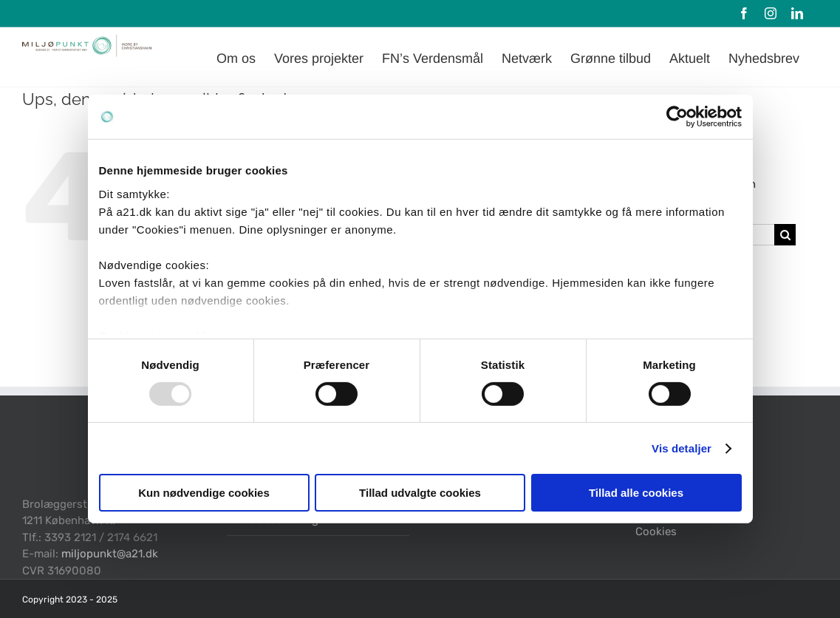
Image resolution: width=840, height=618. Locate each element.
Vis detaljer (682, 448)
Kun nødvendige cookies (204, 493)
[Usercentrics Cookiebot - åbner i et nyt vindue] (677, 117)
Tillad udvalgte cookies (420, 493)
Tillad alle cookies (636, 493)
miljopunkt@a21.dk (110, 554)
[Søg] (785, 235)
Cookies (656, 532)
